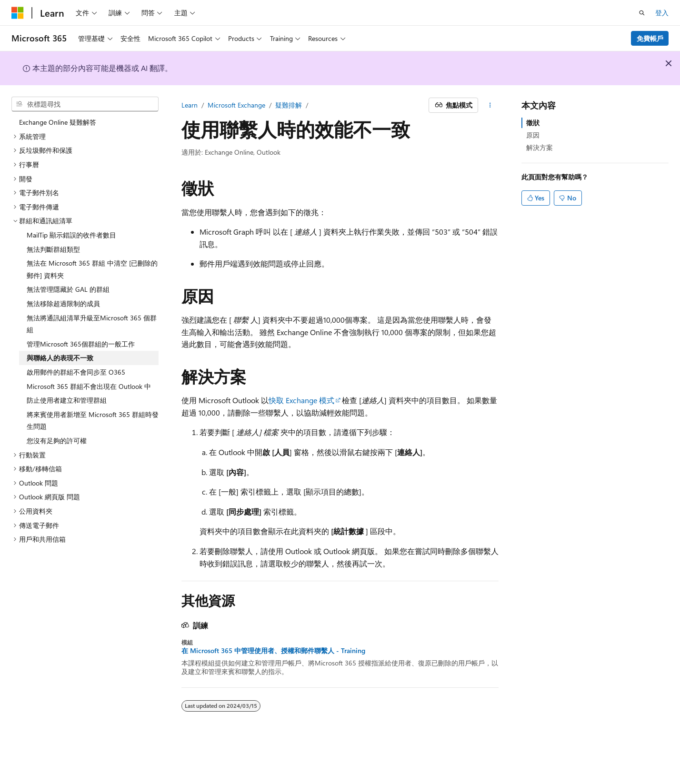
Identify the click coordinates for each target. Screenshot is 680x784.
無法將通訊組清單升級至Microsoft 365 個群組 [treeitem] (92, 324)
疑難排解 (289, 105)
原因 (533, 135)
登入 (662, 13)
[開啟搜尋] (642, 13)
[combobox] (85, 104)
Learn (190, 105)
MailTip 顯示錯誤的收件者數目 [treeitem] (71, 235)
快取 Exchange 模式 (301, 400)
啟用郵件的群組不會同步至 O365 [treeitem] (76, 372)
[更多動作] (490, 105)
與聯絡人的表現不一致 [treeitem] (60, 358)
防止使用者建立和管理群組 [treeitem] (67, 400)
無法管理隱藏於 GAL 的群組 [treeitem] (68, 289)
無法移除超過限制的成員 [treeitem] (63, 303)
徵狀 (533, 123)
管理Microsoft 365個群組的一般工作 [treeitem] (81, 344)
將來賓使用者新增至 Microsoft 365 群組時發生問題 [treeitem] (93, 421)
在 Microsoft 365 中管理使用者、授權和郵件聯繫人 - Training (273, 651)
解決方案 (540, 147)
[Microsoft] (18, 13)
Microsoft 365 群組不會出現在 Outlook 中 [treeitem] (89, 386)
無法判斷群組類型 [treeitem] (53, 249)
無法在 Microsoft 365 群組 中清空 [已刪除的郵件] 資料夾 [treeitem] (92, 269)
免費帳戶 (650, 38)
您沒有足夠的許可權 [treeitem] (57, 441)
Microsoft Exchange (236, 105)
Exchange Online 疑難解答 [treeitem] (58, 122)
